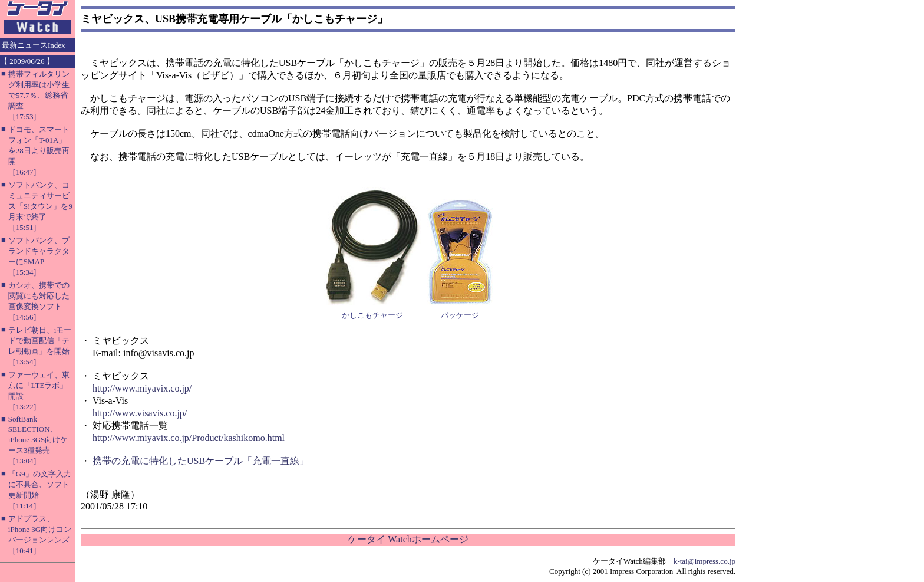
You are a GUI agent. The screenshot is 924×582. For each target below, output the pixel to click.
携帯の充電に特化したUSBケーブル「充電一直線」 (201, 461)
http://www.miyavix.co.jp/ (142, 388)
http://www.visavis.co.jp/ (140, 413)
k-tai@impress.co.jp (704, 561)
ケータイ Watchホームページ (408, 539)
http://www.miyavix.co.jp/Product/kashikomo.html (189, 438)
